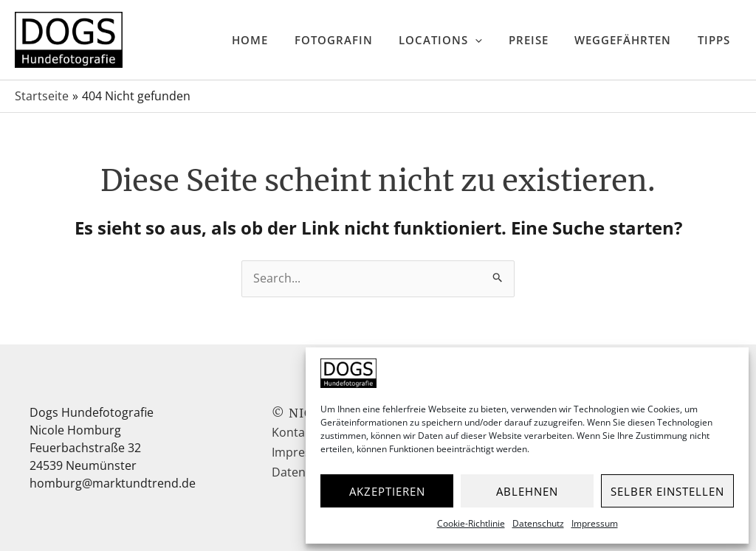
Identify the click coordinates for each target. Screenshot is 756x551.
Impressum (595, 523)
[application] (516, 40)
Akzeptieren (387, 491)
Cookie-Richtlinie (471, 523)
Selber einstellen (667, 491)
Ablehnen (527, 491)
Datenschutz (538, 523)
